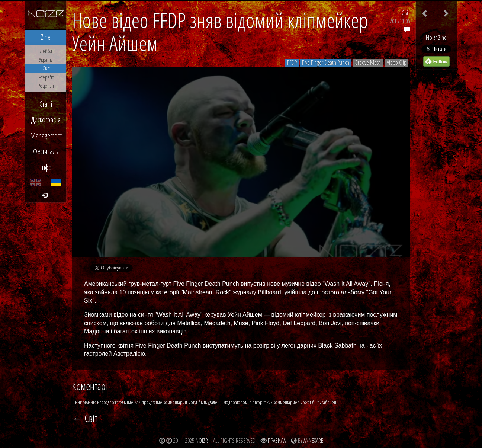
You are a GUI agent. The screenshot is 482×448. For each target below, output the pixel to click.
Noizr (202, 441)
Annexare (313, 441)
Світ (406, 13)
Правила (277, 441)
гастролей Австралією (115, 354)
